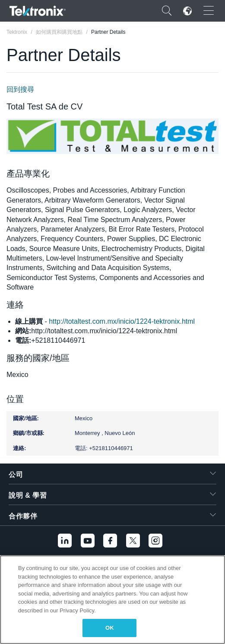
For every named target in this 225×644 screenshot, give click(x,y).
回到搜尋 (20, 89)
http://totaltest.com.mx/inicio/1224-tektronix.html (122, 321)
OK (110, 628)
